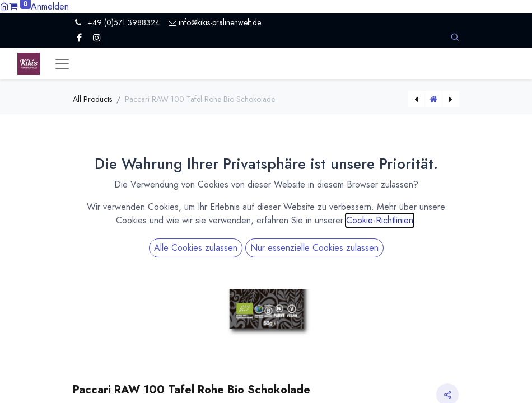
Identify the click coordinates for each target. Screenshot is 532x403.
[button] (455, 37)
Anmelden (50, 6)
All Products (92, 99)
